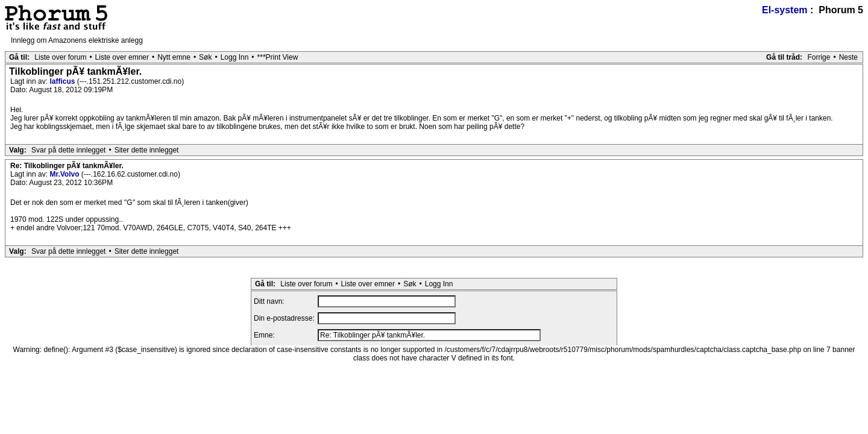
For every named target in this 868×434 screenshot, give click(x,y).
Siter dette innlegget (147, 150)
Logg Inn (235, 57)
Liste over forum (60, 57)
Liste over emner (122, 57)
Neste (848, 57)
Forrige (819, 57)
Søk (205, 57)
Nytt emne (174, 57)
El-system (785, 10)
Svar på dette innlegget (68, 150)
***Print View (278, 57)
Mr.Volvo (65, 174)
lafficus (63, 81)
